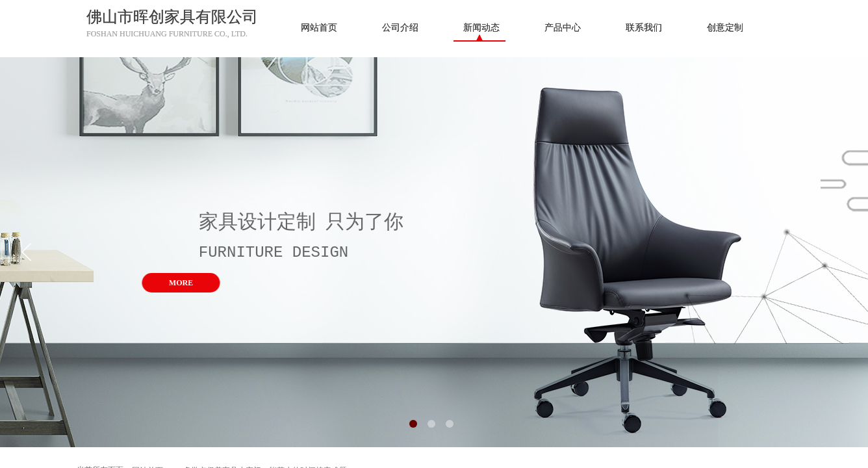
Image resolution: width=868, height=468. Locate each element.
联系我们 (644, 28)
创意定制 (725, 28)
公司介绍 (400, 28)
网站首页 (319, 28)
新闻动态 (481, 28)
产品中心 (563, 28)
